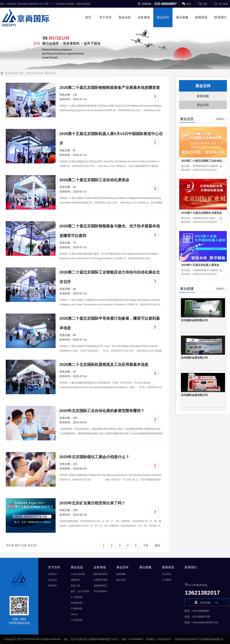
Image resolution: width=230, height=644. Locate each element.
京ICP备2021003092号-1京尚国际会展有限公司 (199, 639)
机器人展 (75, 586)
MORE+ (220, 119)
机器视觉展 (76, 603)
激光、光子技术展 (80, 591)
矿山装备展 (76, 597)
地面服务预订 (100, 586)
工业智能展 (76, 620)
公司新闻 (167, 580)
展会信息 (125, 17)
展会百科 (163, 17)
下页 (146, 546)
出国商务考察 (100, 580)
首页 (88, 17)
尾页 (158, 546)
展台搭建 (182, 17)
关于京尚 (105, 17)
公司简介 (53, 574)
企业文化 (53, 580)
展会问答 (51, 73)
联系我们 (220, 17)
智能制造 (75, 580)
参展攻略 (203, 96)
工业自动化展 (78, 574)
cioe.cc (74, 614)
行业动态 (167, 574)
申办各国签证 (100, 591)
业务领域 (144, 17)
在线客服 (207, 603)
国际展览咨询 (100, 574)
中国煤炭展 (76, 609)
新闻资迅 (201, 17)
